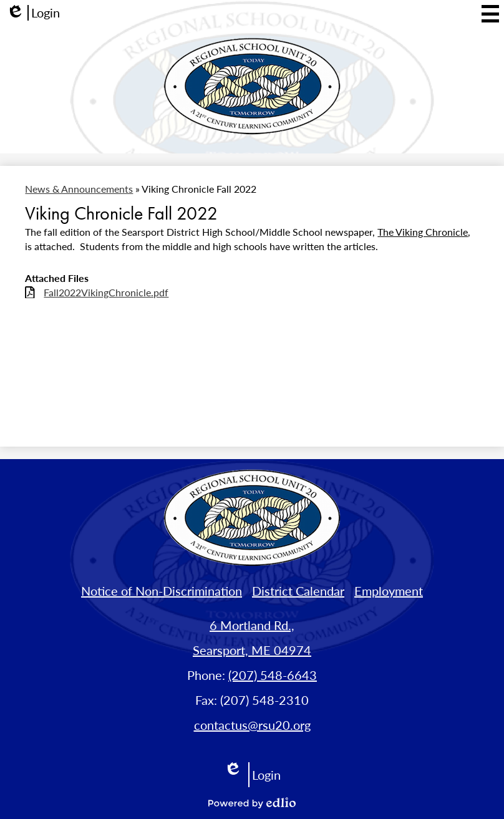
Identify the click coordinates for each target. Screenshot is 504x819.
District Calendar (298, 591)
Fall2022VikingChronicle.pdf (106, 292)
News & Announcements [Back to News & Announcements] (79, 189)
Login (33, 13)
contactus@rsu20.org (252, 725)
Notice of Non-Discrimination (162, 591)
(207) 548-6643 (273, 675)
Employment (389, 591)
